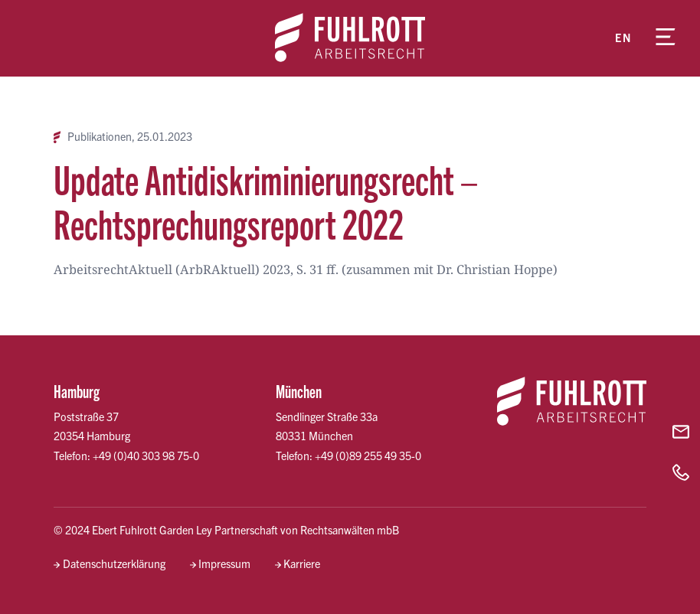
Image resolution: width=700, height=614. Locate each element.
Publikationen (100, 137)
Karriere (302, 563)
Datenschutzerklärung (114, 563)
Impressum (224, 563)
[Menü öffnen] (666, 38)
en (623, 38)
